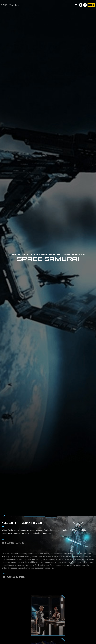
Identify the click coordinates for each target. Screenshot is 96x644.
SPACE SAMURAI (10, 5)
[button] (76, 5)
